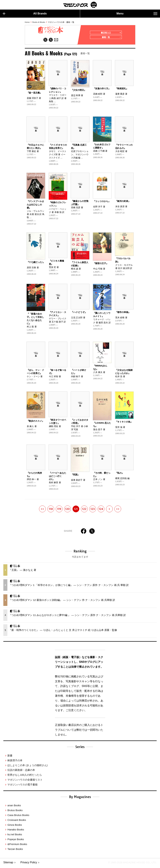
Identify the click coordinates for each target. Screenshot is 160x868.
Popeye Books (16, 841)
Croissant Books (17, 821)
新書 (10, 757)
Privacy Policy (29, 864)
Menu (137, 14)
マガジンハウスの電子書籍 (22, 786)
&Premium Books (17, 845)
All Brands (25, 14)
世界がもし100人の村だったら (25, 776)
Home (27, 22)
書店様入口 (110, 33)
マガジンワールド (80, 5)
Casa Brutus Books (18, 817)
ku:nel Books (15, 836)
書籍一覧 (110, 39)
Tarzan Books (15, 850)
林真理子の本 (15, 762)
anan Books (14, 807)
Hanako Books (16, 831)
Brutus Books (15, 812)
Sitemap (8, 864)
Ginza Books (15, 826)
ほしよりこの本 (27, 767)
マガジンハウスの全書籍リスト (25, 781)
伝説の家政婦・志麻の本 (21, 771)
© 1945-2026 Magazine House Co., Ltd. (130, 864)
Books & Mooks (39, 22)
